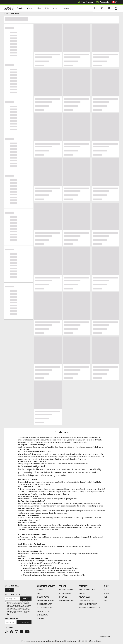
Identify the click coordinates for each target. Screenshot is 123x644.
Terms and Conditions (87, 601)
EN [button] (115, 2)
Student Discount (66, 593)
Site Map (40, 618)
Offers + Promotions (67, 601)
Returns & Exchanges (45, 601)
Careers (82, 593)
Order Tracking (85, 2)
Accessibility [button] (102, 2)
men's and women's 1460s (52, 464)
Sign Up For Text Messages (16, 595)
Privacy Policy (84, 597)
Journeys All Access (67, 590)
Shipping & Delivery (44, 604)
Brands (18, 8)
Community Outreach (87, 590)
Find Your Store (11, 618)
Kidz (45, 8)
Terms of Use (21, 608)
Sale (52, 8)
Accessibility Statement (88, 604)
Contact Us (42, 590)
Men (37, 8)
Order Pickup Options (45, 608)
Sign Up (9, 590)
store (81, 506)
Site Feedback (42, 615)
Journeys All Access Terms (89, 608)
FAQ (39, 593)
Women (28, 8)
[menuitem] (18, 8)
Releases (61, 8)
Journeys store (74, 448)
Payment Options (44, 611)
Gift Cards (63, 597)
